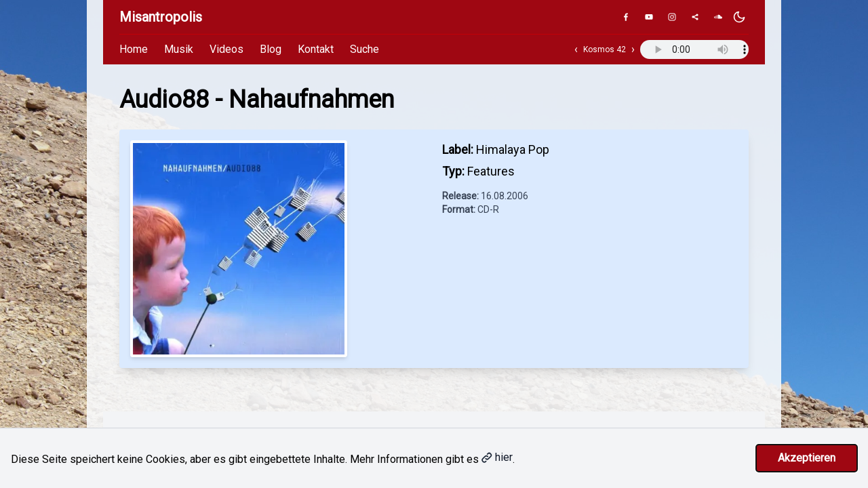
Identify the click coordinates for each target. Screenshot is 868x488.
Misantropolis (161, 17)
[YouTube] (649, 17)
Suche (364, 49)
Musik (179, 49)
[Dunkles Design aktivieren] (739, 17)
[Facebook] (626, 17)
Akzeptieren (807, 458)
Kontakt (316, 49)
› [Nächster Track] (633, 49)
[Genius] (695, 17)
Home (134, 49)
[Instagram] (672, 17)
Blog (271, 49)
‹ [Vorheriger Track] (576, 49)
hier (497, 457)
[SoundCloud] (718, 17)
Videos (226, 49)
